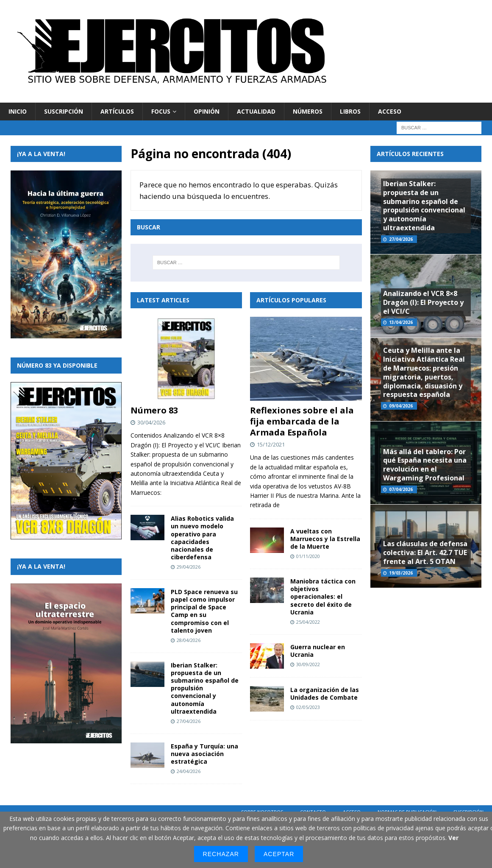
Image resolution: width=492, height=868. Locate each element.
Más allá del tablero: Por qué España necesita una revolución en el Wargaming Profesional (425, 465)
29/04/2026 (189, 567)
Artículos (117, 111)
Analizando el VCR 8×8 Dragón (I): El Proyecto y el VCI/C (423, 302)
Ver (453, 838)
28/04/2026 (189, 640)
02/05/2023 (308, 707)
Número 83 (154, 410)
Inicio (18, 111)
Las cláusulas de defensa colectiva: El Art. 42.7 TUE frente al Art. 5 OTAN (425, 553)
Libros (350, 111)
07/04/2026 (401, 489)
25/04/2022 (308, 622)
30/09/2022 (308, 664)
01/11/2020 (308, 556)
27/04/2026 (189, 721)
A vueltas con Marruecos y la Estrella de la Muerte (325, 539)
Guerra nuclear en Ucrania (318, 651)
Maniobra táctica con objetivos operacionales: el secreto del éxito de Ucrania (323, 597)
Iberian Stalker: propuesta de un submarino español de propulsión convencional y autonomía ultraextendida (424, 206)
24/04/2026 (189, 771)
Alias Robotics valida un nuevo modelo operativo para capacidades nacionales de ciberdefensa (202, 538)
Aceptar (279, 854)
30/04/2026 (151, 422)
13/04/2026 (401, 322)
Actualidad (256, 111)
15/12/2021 (271, 444)
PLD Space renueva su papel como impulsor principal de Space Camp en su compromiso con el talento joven (204, 611)
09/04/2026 (401, 406)
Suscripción (64, 111)
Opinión (207, 111)
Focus (161, 111)
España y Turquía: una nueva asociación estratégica (204, 754)
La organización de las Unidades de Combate (325, 694)
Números (308, 111)
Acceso (390, 111)
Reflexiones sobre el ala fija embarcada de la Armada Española (302, 421)
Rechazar (221, 854)
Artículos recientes (410, 154)
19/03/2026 (401, 573)
